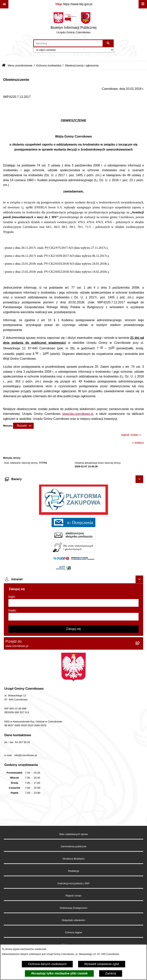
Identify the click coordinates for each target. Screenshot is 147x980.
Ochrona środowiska (49, 65)
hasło (12, 610)
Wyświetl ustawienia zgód (102, 964)
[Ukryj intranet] (139, 579)
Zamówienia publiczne (74, 846)
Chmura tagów (73, 932)
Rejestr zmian (73, 896)
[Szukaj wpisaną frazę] (108, 43)
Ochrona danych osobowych (47, 964)
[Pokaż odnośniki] (4, 4)
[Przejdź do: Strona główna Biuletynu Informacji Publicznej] (4, 66)
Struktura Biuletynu (74, 859)
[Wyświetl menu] (143, 4)
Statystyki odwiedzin (73, 920)
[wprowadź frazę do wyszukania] (68, 43)
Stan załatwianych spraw (73, 834)
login (12, 597)
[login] (73, 603)
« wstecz (138, 443)
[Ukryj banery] (139, 479)
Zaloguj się (73, 629)
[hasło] (73, 617)
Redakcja (74, 871)
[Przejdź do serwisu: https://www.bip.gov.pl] (73, 4)
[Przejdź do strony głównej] (73, 24)
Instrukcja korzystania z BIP (74, 883)
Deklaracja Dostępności (74, 908)
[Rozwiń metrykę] (23, 426)
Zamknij (111, 973)
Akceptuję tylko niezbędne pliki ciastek (59, 973)
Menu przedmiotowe (20, 65)
